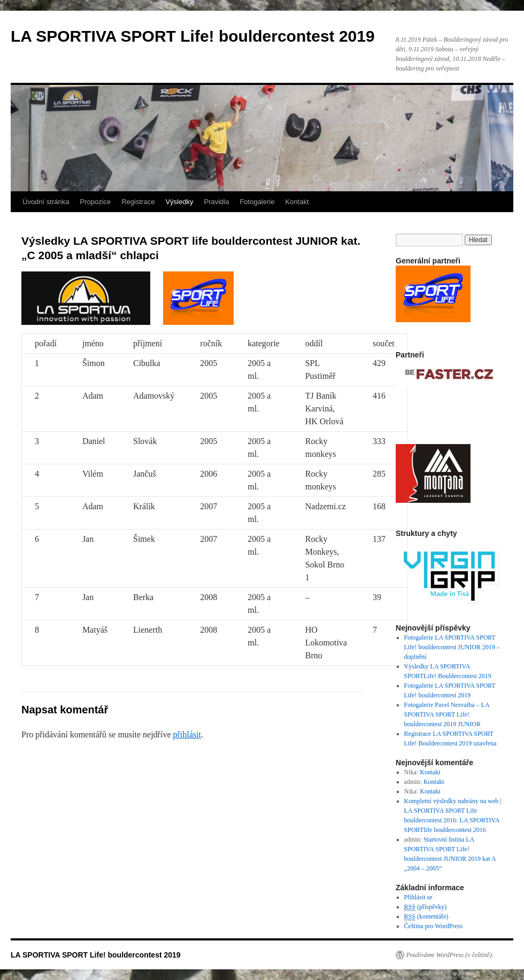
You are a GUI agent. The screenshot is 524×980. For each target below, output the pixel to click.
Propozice (95, 202)
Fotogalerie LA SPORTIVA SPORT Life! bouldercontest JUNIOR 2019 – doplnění (452, 647)
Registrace (138, 202)
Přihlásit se (418, 897)
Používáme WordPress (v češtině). (450, 955)
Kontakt (297, 202)
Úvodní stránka (46, 202)
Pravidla (216, 202)
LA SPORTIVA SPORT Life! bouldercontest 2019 (193, 36)
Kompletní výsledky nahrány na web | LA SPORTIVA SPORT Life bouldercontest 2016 (453, 811)
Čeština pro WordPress (433, 926)
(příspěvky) (426, 907)
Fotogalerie (257, 202)
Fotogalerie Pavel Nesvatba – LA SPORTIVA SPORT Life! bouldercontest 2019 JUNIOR (447, 714)
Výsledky (179, 202)
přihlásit (187, 734)
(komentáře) (426, 917)
